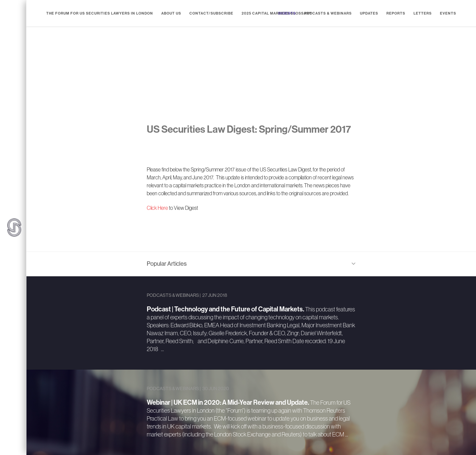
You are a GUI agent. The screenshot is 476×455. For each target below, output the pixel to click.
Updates (369, 13)
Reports (396, 13)
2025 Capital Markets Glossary (277, 13)
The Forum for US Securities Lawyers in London (100, 13)
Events (448, 13)
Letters (423, 13)
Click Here (157, 208)
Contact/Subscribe (211, 13)
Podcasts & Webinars (328, 13)
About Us (171, 13)
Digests (287, 13)
